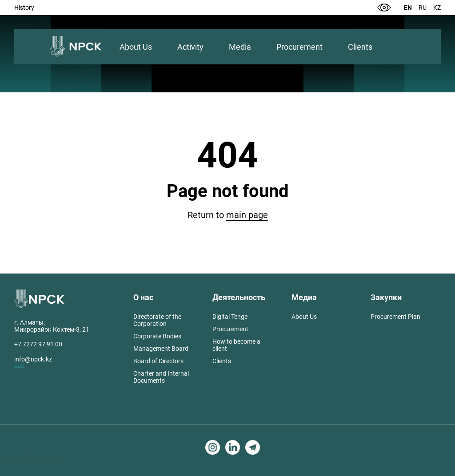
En (408, 8)
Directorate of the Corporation (157, 320)
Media (240, 47)
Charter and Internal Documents (161, 377)
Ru (423, 8)
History (24, 8)
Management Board (161, 349)
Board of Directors (158, 361)
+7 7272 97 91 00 (38, 344)
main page (247, 215)
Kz (437, 8)
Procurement (299, 47)
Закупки (386, 297)
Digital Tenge (230, 317)
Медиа (304, 297)
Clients (360, 47)
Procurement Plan (395, 317)
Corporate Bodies (157, 336)
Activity (190, 47)
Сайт (19, 365)
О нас (143, 297)
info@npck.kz (33, 359)
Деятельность (239, 297)
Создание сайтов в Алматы (31, 457)
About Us (136, 47)
